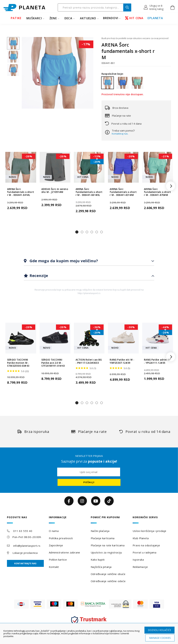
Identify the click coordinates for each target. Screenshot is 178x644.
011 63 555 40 (23, 531)
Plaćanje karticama (103, 538)
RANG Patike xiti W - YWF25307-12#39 (122, 361)
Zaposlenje (56, 545)
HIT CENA (134, 18)
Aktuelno (88, 18)
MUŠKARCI (34, 18)
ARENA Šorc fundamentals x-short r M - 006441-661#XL (89, 192)
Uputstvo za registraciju (106, 552)
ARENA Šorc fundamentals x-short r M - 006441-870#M (157, 192)
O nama (54, 531)
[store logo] (24, 8)
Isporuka (138, 560)
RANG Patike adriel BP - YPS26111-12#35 (157, 361)
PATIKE (16, 18)
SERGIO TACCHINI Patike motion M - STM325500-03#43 (18, 363)
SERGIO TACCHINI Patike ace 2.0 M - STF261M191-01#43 (53, 363)
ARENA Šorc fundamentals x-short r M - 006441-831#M (123, 192)
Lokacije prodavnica (25, 553)
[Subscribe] (89, 482)
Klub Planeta (141, 538)
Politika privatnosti (61, 538)
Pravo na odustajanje (146, 545)
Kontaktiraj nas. (120, 134)
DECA (68, 18)
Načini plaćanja (100, 531)
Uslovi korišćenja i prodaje (149, 531)
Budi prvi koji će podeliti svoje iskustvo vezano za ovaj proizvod (135, 38)
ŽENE (53, 18)
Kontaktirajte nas (25, 563)
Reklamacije (140, 567)
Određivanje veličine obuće (108, 574)
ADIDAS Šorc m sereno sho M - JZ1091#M (55, 191)
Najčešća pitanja (101, 567)
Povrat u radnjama (145, 552)
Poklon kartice (58, 560)
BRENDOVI (111, 18)
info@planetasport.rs (27, 546)
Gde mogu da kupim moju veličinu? (63, 261)
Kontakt (54, 567)
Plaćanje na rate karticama (108, 545)
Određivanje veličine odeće (108, 581)
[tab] (89, 261)
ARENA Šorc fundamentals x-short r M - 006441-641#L (21, 192)
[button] (154, 7)
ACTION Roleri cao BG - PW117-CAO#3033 (89, 361)
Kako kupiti (98, 560)
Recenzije (38, 275)
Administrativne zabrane (64, 552)
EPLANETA (155, 18)
